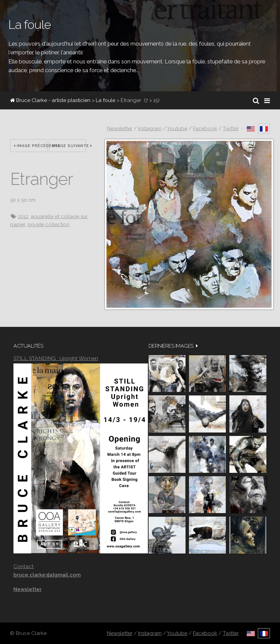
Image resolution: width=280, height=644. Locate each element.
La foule (106, 100)
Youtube (177, 129)
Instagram (150, 129)
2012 (23, 216)
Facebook (205, 129)
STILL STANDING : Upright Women (56, 358)
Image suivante (69, 146)
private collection (49, 225)
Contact (24, 566)
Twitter (231, 129)
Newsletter (120, 129)
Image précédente (31, 146)
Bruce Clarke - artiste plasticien (50, 100)
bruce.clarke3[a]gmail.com (47, 575)
